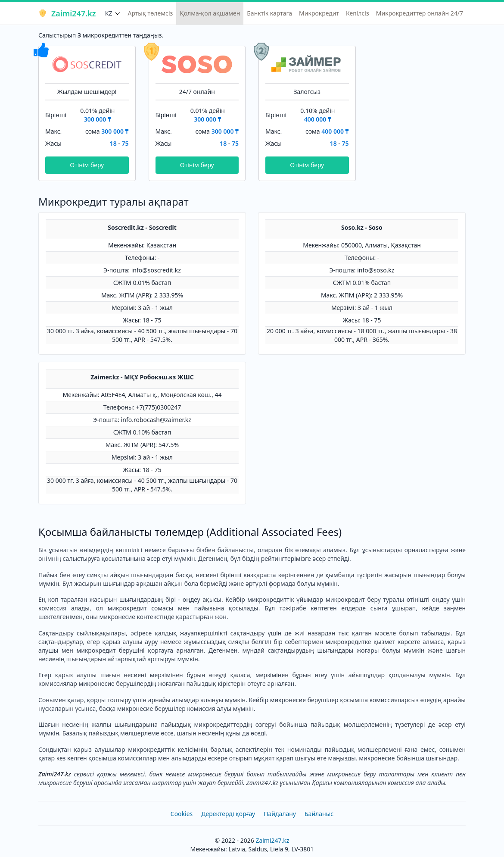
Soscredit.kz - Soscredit (142, 227)
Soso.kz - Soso (362, 227)
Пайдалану (280, 814)
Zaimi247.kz (67, 13)
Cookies (182, 814)
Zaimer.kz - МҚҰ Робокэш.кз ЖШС (142, 377)
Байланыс (319, 814)
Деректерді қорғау (228, 814)
